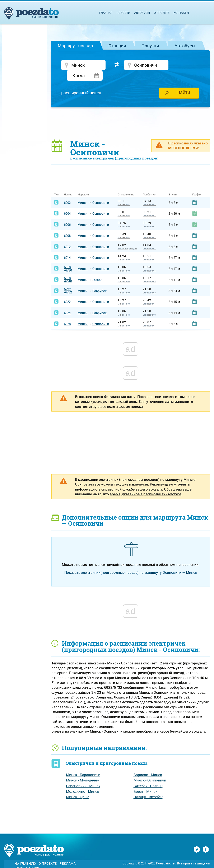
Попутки (150, 46)
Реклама (68, 854)
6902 (67, 192)
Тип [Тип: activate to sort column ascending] (56, 185)
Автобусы (185, 46)
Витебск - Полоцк (148, 776)
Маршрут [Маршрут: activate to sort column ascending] (83, 185)
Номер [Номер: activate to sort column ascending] (68, 185)
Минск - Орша (78, 787)
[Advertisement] (131, 113)
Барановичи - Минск (83, 776)
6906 (67, 215)
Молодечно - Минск (83, 782)
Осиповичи (101, 192)
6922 (67, 292)
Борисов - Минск (148, 765)
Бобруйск (99, 281)
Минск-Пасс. (124, 195)
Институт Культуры (127, 239)
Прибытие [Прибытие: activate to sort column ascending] (149, 185)
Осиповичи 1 (149, 195)
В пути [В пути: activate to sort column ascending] (173, 185)
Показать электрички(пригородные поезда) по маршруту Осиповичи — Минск (131, 563)
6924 (67, 303)
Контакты (181, 13)
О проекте (162, 13)
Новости (123, 13)
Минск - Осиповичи (150, 770)
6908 (67, 226)
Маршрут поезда (75, 46)
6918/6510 (68, 270)
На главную (25, 854)
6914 (67, 248)
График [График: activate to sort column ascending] (197, 185)
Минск (83, 192)
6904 (67, 204)
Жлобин (98, 270)
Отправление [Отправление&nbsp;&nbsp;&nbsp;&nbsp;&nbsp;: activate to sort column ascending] (127, 185)
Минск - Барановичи (83, 765)
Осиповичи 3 (149, 272)
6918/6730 (68, 259)
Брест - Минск (145, 782)
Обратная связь (30, 858)
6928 (67, 314)
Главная (106, 13)
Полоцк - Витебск (148, 787)
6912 (67, 237)
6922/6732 (68, 281)
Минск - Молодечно (83, 770)
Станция (117, 46)
